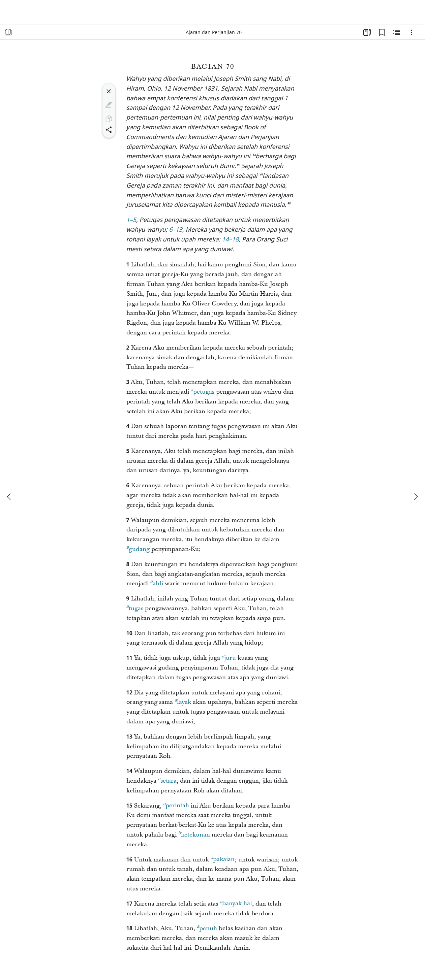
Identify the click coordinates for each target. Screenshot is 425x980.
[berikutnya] (416, 497)
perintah (176, 805)
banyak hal (236, 903)
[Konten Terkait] (397, 32)
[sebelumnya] (9, 497)
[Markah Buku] (382, 32)
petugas (203, 391)
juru (229, 657)
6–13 (176, 230)
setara (167, 780)
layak (183, 701)
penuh (207, 927)
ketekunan (194, 834)
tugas (135, 608)
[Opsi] (412, 32)
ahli (157, 583)
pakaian (223, 858)
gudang (138, 548)
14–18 (230, 240)
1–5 (131, 220)
